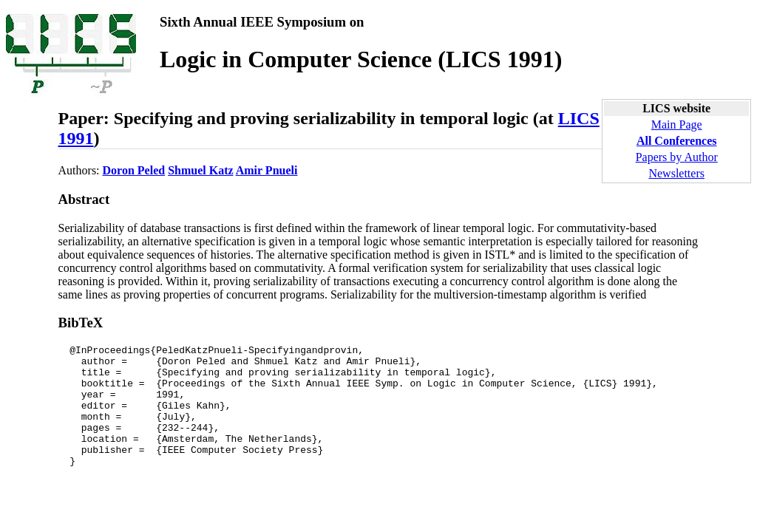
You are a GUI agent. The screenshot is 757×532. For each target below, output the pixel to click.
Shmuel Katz (200, 170)
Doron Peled (134, 170)
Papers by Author (677, 157)
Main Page (677, 125)
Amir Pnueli (267, 170)
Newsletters (676, 173)
